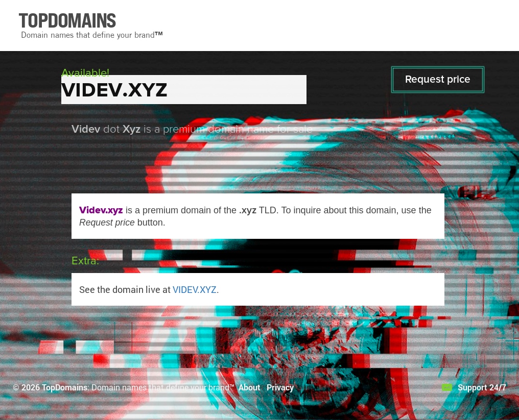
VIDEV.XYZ (195, 289)
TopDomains (65, 387)
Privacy (280, 387)
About (250, 387)
